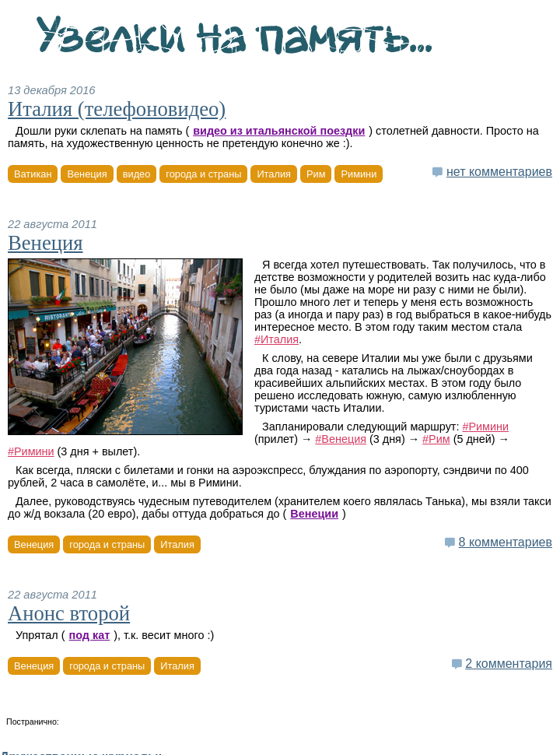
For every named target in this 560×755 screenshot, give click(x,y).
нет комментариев (499, 172)
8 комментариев (506, 542)
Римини (359, 174)
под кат (90, 635)
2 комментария (509, 664)
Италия (274, 174)
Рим (316, 174)
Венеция (87, 174)
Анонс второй (69, 613)
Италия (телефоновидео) (117, 109)
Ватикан (33, 174)
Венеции (314, 514)
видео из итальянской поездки (279, 131)
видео (137, 174)
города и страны (203, 174)
